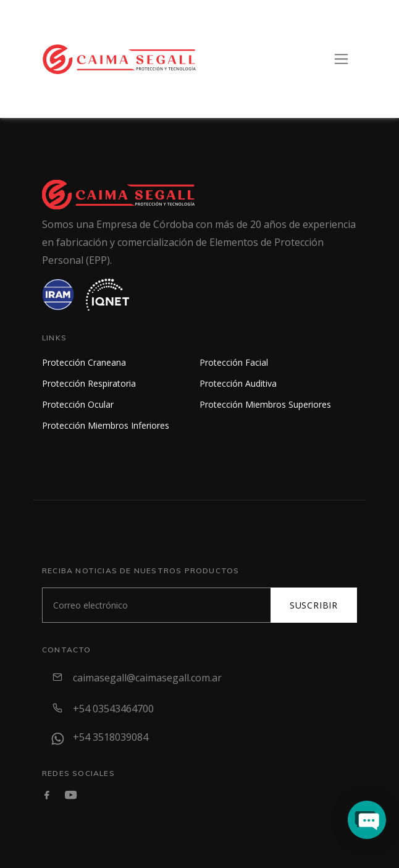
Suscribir (314, 605)
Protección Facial (234, 362)
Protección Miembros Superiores (265, 404)
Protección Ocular (78, 404)
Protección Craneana (84, 362)
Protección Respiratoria (89, 383)
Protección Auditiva (238, 383)
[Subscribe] (157, 605)
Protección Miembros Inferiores (106, 425)
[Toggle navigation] (341, 59)
